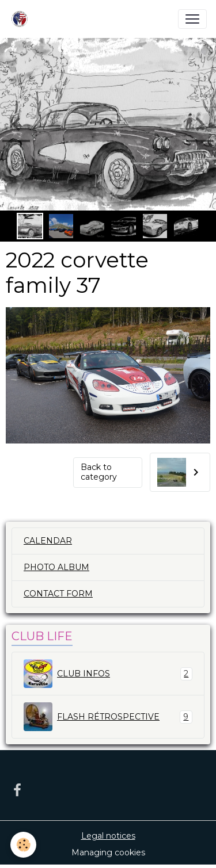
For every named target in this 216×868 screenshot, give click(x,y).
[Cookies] (23, 845)
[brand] (22, 19)
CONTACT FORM (58, 594)
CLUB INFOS (108, 674)
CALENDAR (48, 541)
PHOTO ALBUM (56, 567)
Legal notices (108, 836)
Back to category (99, 472)
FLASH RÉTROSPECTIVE (108, 717)
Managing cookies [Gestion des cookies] (108, 852)
